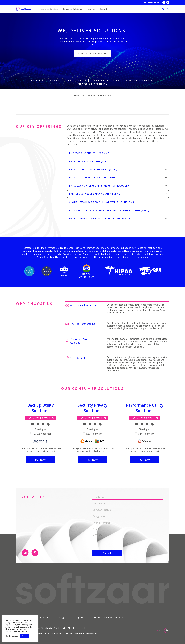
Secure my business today (92, 53)
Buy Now (40, 460)
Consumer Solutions (72, 9)
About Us (91, 9)
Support (78, 618)
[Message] (128, 539)
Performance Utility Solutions (145, 408)
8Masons (92, 633)
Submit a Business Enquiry (108, 618)
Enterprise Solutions (49, 9)
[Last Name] (128, 504)
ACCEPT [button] (25, 636)
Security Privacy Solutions (92, 408)
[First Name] (128, 497)
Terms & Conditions (40, 633)
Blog (61, 618)
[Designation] (128, 516)
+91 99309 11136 (152, 2)
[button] (118, 153)
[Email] (128, 529)
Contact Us (43, 618)
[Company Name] (128, 510)
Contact (103, 9)
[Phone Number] (128, 523)
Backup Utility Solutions (40, 408)
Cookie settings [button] (12, 636)
